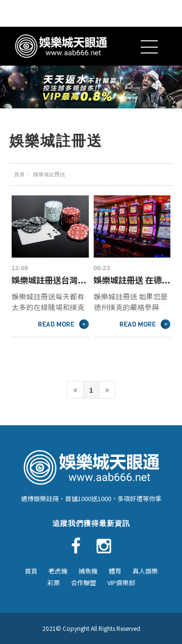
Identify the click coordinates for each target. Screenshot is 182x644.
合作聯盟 (83, 583)
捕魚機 (88, 571)
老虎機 (58, 571)
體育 (115, 571)
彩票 (53, 583)
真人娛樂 (145, 571)
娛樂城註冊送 (49, 174)
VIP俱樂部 (121, 583)
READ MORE (63, 324)
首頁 (19, 174)
